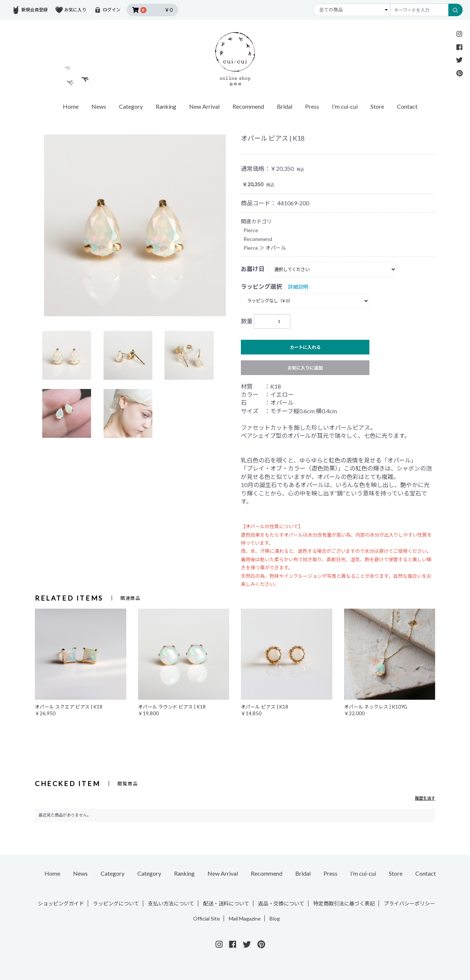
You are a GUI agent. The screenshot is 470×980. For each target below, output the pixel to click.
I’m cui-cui (345, 106)
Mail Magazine (245, 918)
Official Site (207, 918)
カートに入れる (305, 347)
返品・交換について (281, 903)
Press (312, 106)
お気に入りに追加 (305, 368)
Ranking (166, 106)
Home (71, 106)
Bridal (285, 106)
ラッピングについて (116, 903)
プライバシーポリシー (409, 903)
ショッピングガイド (61, 903)
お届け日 (253, 269)
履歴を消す (425, 798)
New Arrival (204, 106)
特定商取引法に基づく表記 (344, 903)
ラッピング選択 (261, 286)
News (99, 106)
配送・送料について (226, 903)
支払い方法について (171, 903)
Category (131, 106)
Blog (275, 918)
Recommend (248, 106)
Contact (407, 106)
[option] (135, 225)
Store (377, 106)
